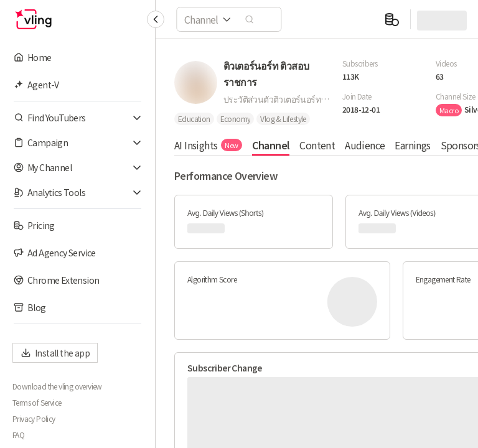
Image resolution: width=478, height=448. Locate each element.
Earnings (412, 145)
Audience (365, 145)
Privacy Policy (34, 419)
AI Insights (208, 145)
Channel (271, 145)
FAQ (18, 435)
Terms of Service (37, 403)
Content (317, 145)
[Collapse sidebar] (156, 19)
